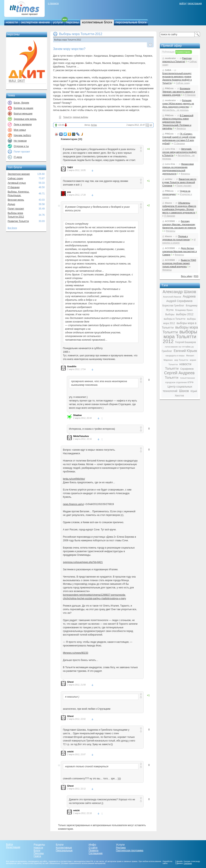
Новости (38, 848)
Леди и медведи (23, 124)
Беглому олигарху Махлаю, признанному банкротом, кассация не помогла (179, 224)
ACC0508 (170, 221)
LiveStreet (188, 863)
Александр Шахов (179, 292)
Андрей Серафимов (179, 301)
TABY (70, 167)
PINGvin (169, 88)
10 (151, 125)
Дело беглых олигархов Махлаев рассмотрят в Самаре (180, 251)
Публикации (168, 52)
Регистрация (13, 847)
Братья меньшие (23, 114)
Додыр (11, 204)
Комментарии (183, 52)
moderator (170, 58)
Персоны (39, 853)
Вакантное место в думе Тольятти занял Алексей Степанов (179, 182)
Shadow (77, 415)
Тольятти (67, 117)
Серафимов (187, 369)
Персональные (64, 850)
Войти (9, 844)
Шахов (184, 391)
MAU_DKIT (17, 81)
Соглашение (95, 853)
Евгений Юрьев (185, 351)
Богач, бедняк (21, 103)
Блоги (37, 850)
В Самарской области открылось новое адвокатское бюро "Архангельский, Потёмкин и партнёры (178, 122)
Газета (37, 856)
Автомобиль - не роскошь (176, 110)
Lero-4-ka (170, 149)
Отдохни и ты (21, 146)
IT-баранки (14, 187)
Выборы (170, 314)
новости (12, 22)
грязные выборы (80, 117)
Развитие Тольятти (18, 221)
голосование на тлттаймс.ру (179, 347)
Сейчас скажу (15, 178)
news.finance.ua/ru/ (73, 504)
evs (69, 192)
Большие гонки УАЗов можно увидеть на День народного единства (178, 104)
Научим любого (22, 135)
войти (183, 3)
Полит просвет (16, 209)
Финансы (181, 128)
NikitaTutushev (81, 436)
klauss (168, 203)
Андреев (189, 296)
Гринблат (167, 351)
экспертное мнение (35, 22)
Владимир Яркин (184, 310)
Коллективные (64, 848)
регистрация (195, 3)
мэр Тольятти (181, 360)
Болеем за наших (23, 108)
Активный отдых (17, 183)
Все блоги (12, 228)
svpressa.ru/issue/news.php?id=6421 (83, 562)
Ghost (70, 682)
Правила (93, 850)
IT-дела (18, 157)
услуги (58, 22)
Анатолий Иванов (172, 297)
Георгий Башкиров (186, 342)
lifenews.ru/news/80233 (76, 653)
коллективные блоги (97, 22)
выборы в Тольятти (175, 319)
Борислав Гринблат (173, 306)
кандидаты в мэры (175, 356)
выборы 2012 (185, 314)
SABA (168, 70)
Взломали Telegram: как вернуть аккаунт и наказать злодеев (179, 92)
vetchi (70, 752)
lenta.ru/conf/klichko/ (74, 479)
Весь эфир (187, 276)
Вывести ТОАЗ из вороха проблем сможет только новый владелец (179, 263)
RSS (196, 276)
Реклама (121, 848)
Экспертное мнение (19, 174)
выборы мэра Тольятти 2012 (180, 337)
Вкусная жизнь (16, 200)
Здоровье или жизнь (25, 119)
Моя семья (20, 130)
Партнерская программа (130, 850)
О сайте (93, 848)
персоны (72, 22)
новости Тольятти (178, 366)
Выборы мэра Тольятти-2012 (81, 34)
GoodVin (72, 366)
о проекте (53, 3)
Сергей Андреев (179, 373)
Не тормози (20, 141)
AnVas (94, 125)
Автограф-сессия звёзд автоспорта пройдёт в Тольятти (180, 152)
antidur (169, 179)
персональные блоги (131, 22)
